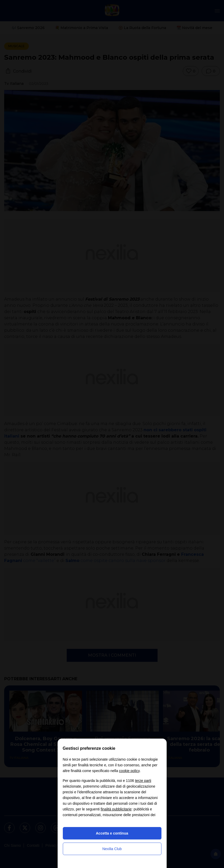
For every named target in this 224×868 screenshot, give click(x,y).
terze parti (143, 781)
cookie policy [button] (129, 771)
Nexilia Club (112, 849)
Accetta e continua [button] (112, 833)
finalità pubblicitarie (116, 809)
